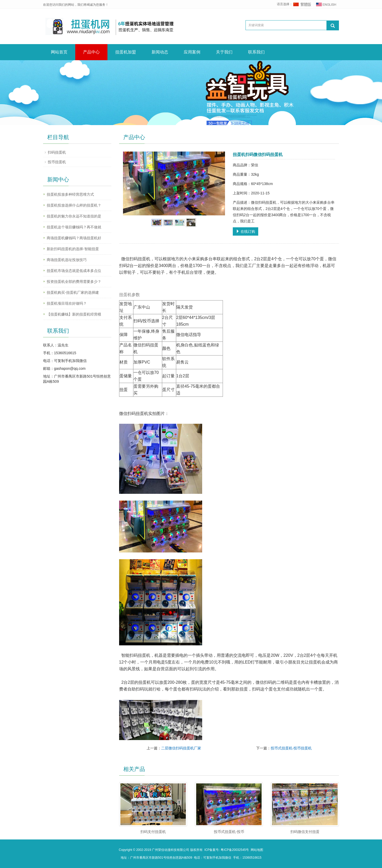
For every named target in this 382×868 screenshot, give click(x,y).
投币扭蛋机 (57, 162)
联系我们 (256, 52)
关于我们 (224, 52)
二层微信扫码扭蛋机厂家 (181, 748)
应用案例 (192, 52)
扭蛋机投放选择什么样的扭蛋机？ (74, 205)
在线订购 (245, 231)
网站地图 (257, 850)
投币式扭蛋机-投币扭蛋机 (291, 748)
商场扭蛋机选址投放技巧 (67, 260)
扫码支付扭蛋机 (153, 832)
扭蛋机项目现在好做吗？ (67, 303)
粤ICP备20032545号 (236, 850)
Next (218, 183)
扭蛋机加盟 (126, 52)
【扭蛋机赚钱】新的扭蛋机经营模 (74, 314)
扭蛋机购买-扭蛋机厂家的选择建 (73, 292)
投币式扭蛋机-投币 (229, 832)
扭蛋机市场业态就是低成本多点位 (74, 271)
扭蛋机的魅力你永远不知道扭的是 (74, 216)
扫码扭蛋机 (57, 152)
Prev (130, 183)
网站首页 (59, 52)
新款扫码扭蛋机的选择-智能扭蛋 (73, 249)
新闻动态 (160, 52)
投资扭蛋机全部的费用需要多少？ (74, 282)
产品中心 (91, 52)
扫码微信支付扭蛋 (305, 832)
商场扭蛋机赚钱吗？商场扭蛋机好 (74, 238)
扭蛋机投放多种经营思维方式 (70, 194)
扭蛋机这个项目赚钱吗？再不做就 (74, 227)
